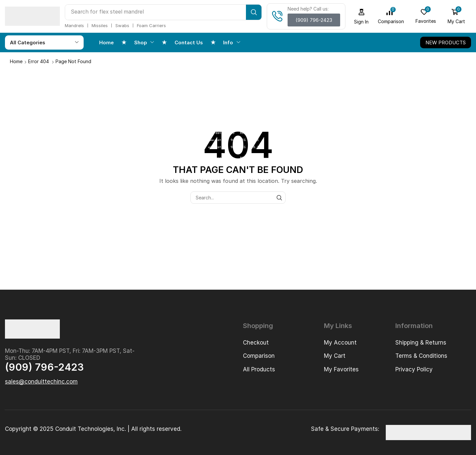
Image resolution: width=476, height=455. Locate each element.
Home (16, 61)
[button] (314, 20)
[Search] (254, 12)
